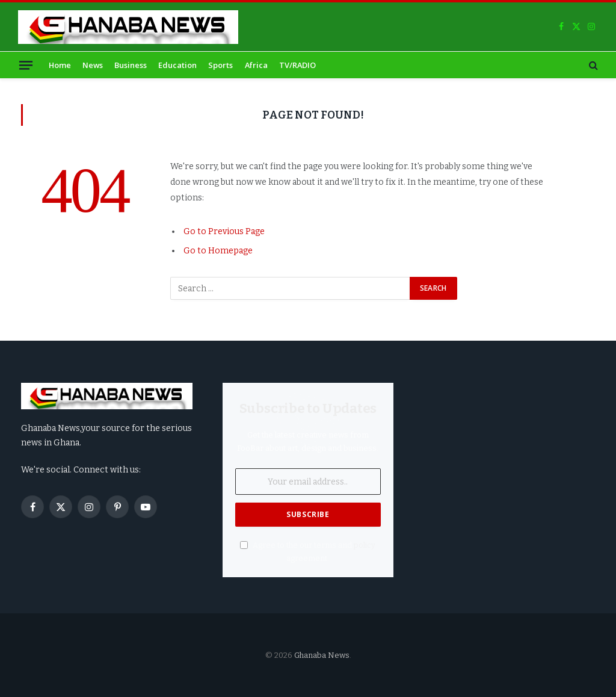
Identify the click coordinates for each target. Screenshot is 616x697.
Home (60, 65)
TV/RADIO (297, 65)
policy (365, 545)
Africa (256, 65)
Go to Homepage (218, 251)
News (93, 65)
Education (177, 65)
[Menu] (26, 65)
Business (131, 65)
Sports (220, 65)
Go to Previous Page (224, 231)
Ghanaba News (322, 655)
